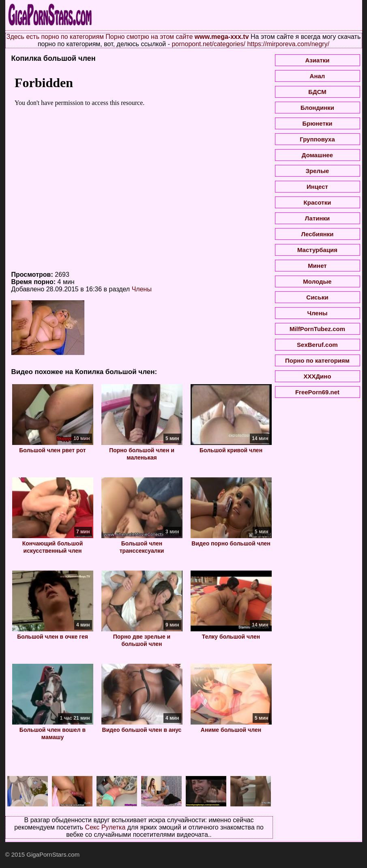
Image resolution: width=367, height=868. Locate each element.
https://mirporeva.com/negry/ (288, 44)
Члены (142, 289)
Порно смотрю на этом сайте (149, 37)
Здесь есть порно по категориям (55, 37)
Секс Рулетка (105, 827)
